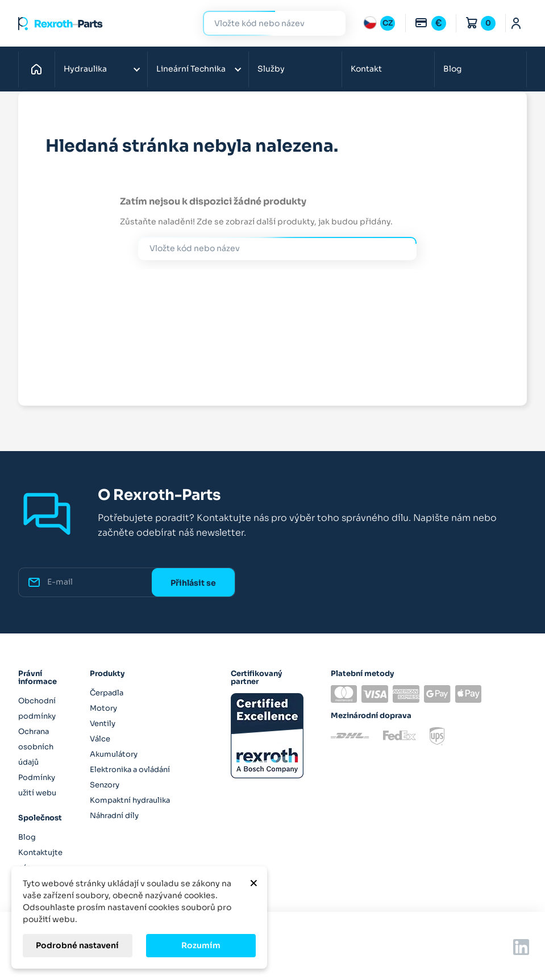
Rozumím (201, 945)
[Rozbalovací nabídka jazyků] (379, 23)
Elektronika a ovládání (130, 770)
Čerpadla (107, 693)
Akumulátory (114, 754)
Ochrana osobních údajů (36, 747)
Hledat (330, 23)
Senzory (105, 785)
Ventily (103, 723)
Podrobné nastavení (77, 945)
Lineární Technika (191, 69)
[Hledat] (265, 24)
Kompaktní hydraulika (130, 800)
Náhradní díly (114, 816)
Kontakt (366, 69)
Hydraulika (85, 69)
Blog (452, 69)
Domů (39, 69)
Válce (100, 739)
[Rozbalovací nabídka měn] (430, 23)
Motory (103, 708)
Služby (271, 69)
